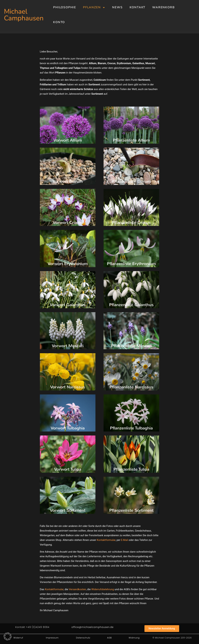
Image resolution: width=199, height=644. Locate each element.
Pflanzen (94, 8)
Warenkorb (163, 7)
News (117, 7)
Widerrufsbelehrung (103, 589)
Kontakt (138, 7)
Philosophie (65, 7)
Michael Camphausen (24, 15)
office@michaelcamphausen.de (93, 627)
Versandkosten (77, 589)
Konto (59, 22)
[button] (8, 636)
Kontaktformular (106, 540)
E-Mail (125, 540)
